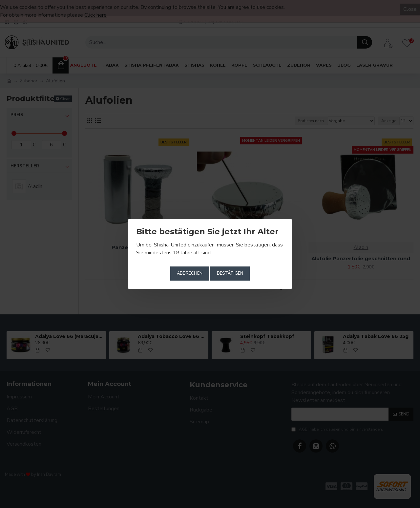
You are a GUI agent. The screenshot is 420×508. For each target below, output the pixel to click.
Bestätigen (230, 273)
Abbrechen (190, 273)
